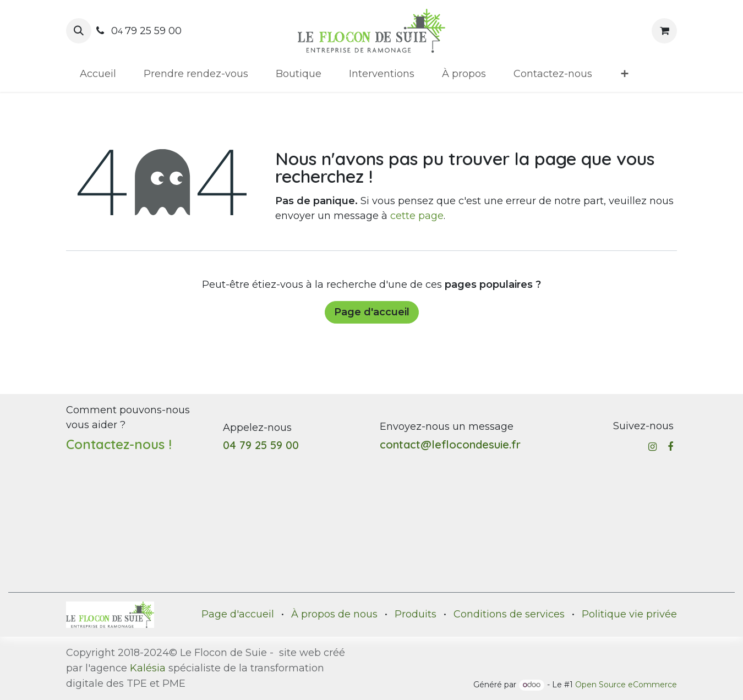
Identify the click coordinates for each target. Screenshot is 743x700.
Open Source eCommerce (626, 685)
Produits (416, 614)
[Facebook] (670, 447)
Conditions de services (509, 614)
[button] (79, 31)
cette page (417, 216)
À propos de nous (334, 614)
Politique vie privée (629, 614)
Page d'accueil (372, 312)
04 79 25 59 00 (261, 445)
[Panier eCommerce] (664, 31)
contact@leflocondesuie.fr (450, 444)
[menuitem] (98, 74)
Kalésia (148, 668)
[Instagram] (652, 447)
